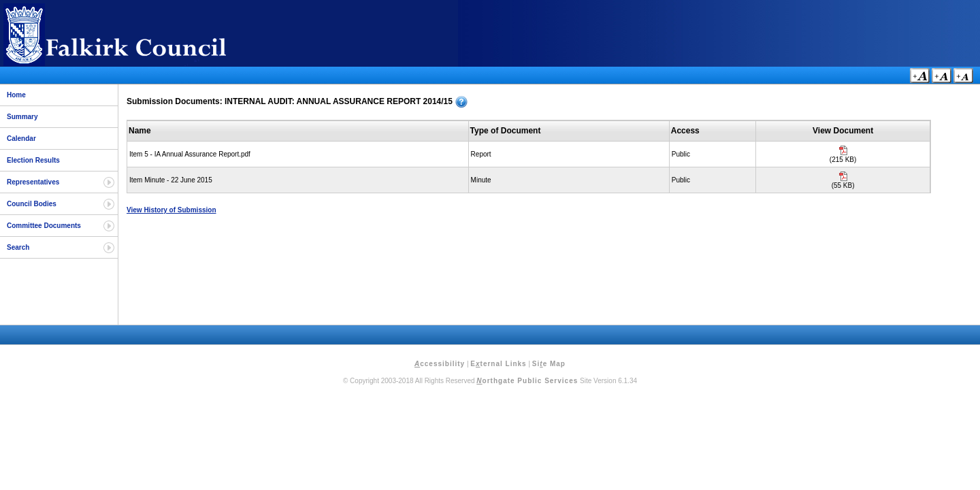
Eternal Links (498, 364)
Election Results (33, 160)
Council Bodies (32, 204)
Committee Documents (44, 226)
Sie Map (549, 364)
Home (16, 95)
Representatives (33, 182)
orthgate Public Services (527, 381)
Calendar (21, 138)
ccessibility (440, 364)
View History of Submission (171, 210)
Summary (22, 117)
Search (18, 247)
